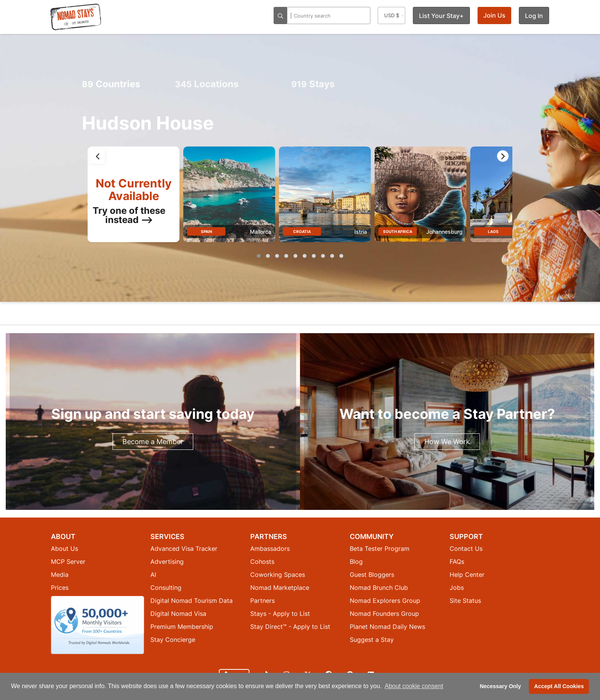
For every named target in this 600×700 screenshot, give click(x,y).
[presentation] (97, 156)
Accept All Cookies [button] (559, 686)
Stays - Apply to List (280, 614)
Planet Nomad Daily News (387, 627)
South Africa (398, 231)
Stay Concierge (173, 640)
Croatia (302, 231)
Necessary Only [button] (501, 686)
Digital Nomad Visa (178, 614)
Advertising (167, 562)
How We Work (447, 442)
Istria (361, 232)
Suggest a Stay (372, 640)
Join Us (494, 15)
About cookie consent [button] (414, 686)
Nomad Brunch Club (379, 588)
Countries (111, 84)
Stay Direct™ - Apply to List (290, 627)
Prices (60, 588)
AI (153, 575)
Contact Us (466, 549)
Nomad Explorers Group (385, 601)
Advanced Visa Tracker (184, 549)
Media (60, 575)
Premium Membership (182, 627)
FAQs (457, 562)
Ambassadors (270, 549)
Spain (206, 231)
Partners (262, 601)
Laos (493, 231)
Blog (356, 562)
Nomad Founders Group (384, 614)
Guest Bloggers (372, 575)
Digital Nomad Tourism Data (192, 601)
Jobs (457, 588)
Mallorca (261, 232)
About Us (64, 549)
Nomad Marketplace (280, 588)
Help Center (467, 575)
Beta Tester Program (380, 549)
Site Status (465, 601)
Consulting (166, 588)
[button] (259, 256)
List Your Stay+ (441, 16)
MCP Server (68, 562)
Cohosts (262, 562)
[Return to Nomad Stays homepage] (76, 17)
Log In (534, 16)
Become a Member (153, 442)
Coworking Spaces (278, 575)
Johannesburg (444, 232)
